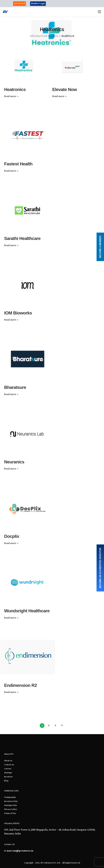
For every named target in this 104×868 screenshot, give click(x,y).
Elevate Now (65, 89)
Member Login (38, 4)
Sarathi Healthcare (22, 238)
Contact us (9, 765)
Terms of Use (10, 813)
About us (8, 761)
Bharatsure (15, 387)
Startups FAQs (10, 805)
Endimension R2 (20, 685)
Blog (6, 781)
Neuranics (14, 462)
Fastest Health (18, 164)
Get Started (20, 4)
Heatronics (15, 89)
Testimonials (10, 797)
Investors (8, 777)
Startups (8, 773)
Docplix (12, 536)
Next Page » (62, 725)
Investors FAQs (11, 801)
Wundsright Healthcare (27, 611)
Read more (10, 96)
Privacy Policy (11, 809)
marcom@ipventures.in (20, 851)
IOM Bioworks (18, 313)
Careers (8, 769)
